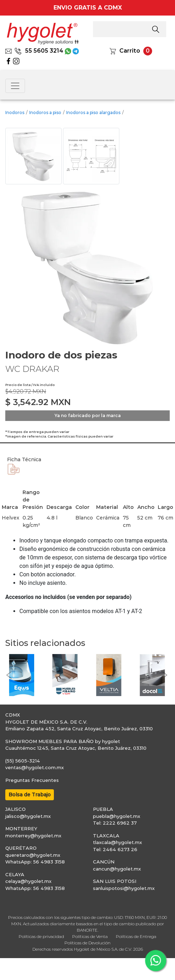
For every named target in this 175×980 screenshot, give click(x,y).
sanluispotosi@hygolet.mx (124, 888)
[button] (9, 675)
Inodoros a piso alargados (93, 112)
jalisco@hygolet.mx (28, 816)
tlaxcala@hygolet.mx (117, 842)
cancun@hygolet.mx (117, 869)
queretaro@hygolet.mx (33, 855)
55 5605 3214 (39, 51)
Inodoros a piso (45, 112)
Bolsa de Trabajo (30, 795)
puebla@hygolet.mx (117, 816)
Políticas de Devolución (87, 943)
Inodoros (15, 112)
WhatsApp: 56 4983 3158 (35, 862)
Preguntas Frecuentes (32, 780)
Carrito (130, 51)
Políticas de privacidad (41, 936)
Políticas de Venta (90, 936)
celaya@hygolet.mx (28, 881)
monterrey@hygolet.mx (33, 836)
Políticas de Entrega (136, 936)
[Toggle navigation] (15, 86)
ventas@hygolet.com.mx (35, 767)
